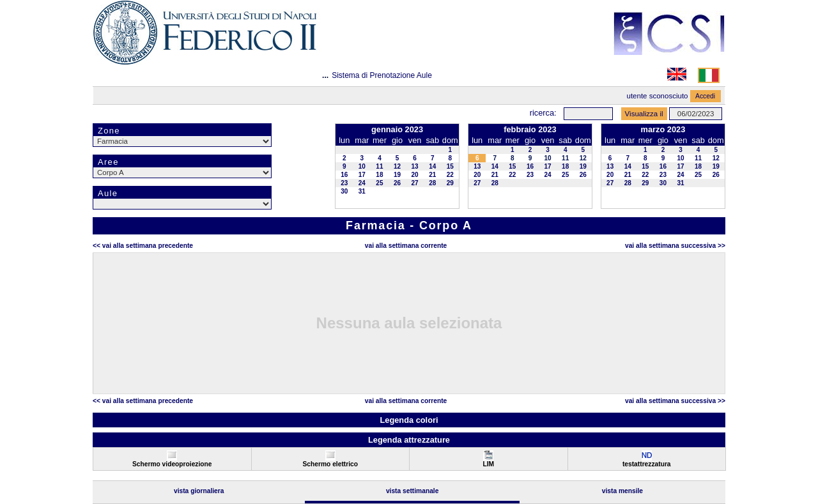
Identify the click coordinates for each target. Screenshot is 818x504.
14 (432, 166)
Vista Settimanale (413, 491)
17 (362, 175)
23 (344, 183)
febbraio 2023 (530, 129)
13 (415, 166)
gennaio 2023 (397, 129)
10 (362, 166)
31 (362, 191)
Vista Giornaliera (199, 491)
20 (415, 175)
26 (397, 183)
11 (379, 166)
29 (450, 183)
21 (432, 175)
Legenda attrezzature (409, 440)
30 (344, 191)
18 (379, 175)
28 (432, 183)
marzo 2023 (663, 129)
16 (344, 175)
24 (362, 183)
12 (397, 166)
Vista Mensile (622, 491)
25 (379, 183)
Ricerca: (543, 113)
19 (397, 175)
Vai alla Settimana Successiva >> (675, 246)
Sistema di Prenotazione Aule (382, 75)
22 (450, 175)
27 (415, 183)
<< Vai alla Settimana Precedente (143, 246)
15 (450, 166)
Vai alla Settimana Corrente (406, 246)
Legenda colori (409, 420)
